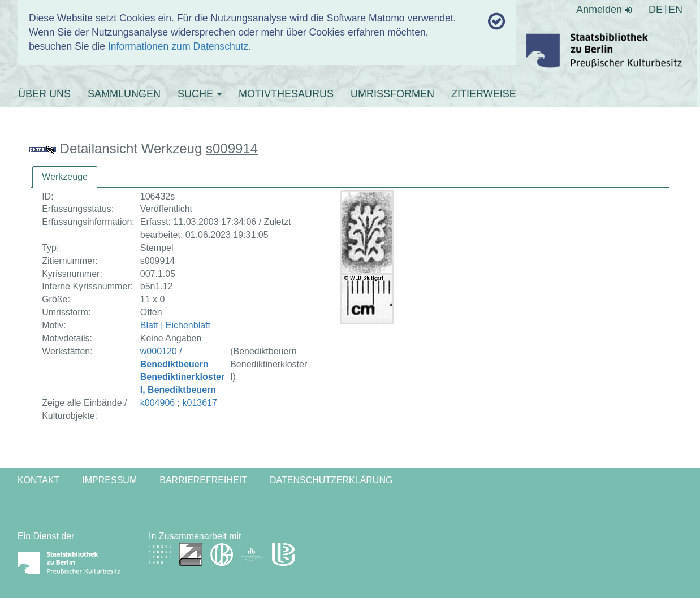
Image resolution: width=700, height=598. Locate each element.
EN (675, 10)
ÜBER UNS (44, 94)
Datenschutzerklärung (331, 480)
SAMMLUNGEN (124, 94)
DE (656, 10)
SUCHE (200, 94)
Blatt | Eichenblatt (175, 325)
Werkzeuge (65, 177)
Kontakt (38, 480)
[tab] (65, 177)
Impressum (109, 480)
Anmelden (604, 10)
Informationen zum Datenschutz (178, 46)
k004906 (157, 403)
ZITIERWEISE (484, 94)
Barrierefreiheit (203, 480)
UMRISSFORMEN (392, 94)
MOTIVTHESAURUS (286, 94)
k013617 (200, 403)
